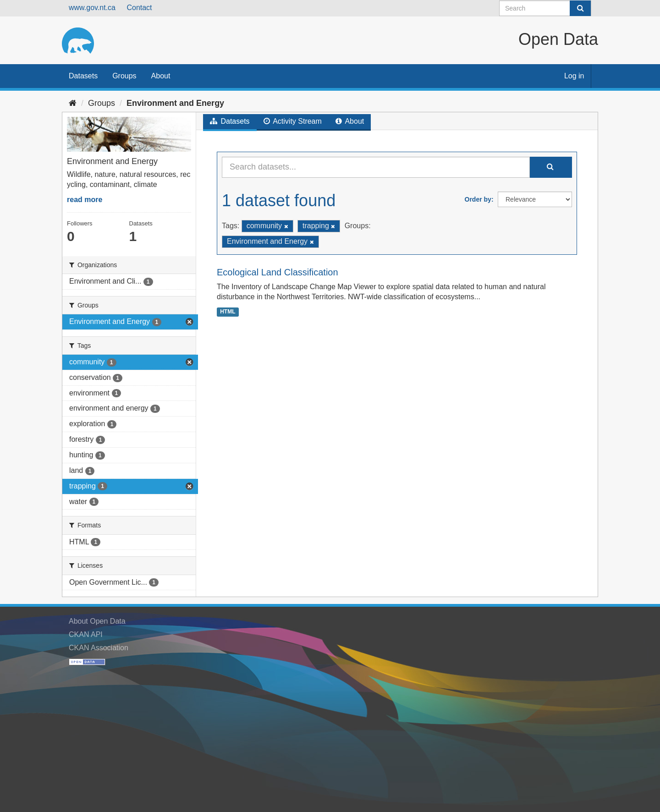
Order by (478, 199)
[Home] (73, 103)
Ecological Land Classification (278, 272)
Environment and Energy (175, 103)
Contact (139, 8)
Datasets (83, 76)
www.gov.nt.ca (92, 8)
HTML (228, 312)
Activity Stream (293, 121)
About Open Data (97, 621)
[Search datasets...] (376, 167)
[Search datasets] (545, 8)
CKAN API (86, 634)
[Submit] (580, 8)
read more (85, 200)
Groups (124, 76)
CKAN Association (99, 648)
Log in (574, 76)
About (161, 76)
